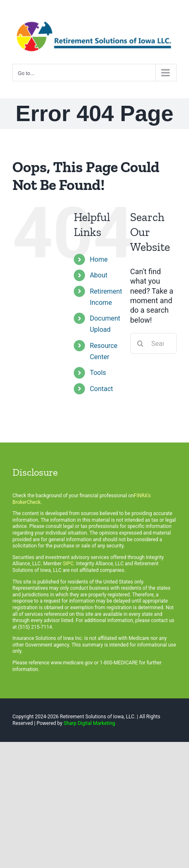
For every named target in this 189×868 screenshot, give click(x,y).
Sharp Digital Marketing (89, 723)
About (99, 275)
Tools (98, 373)
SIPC (68, 564)
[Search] (141, 343)
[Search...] (153, 343)
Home (99, 259)
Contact (102, 389)
